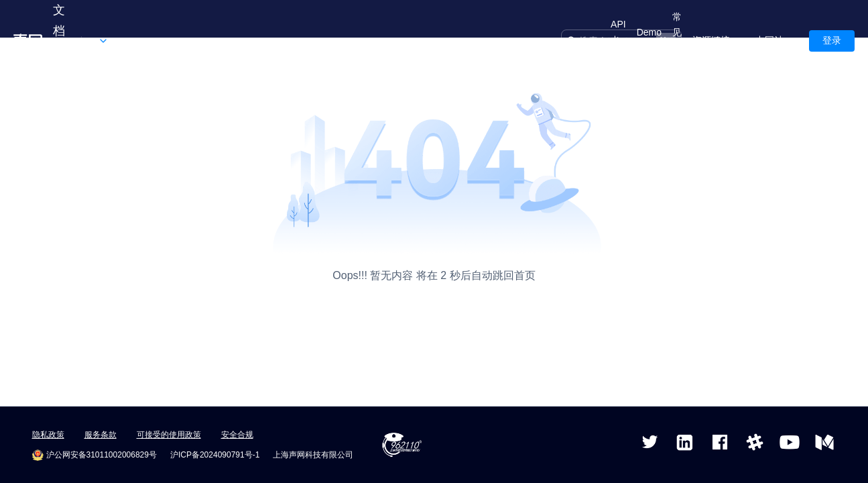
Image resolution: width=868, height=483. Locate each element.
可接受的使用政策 (169, 435)
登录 (832, 40)
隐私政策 (48, 435)
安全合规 (237, 435)
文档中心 (59, 41)
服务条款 (101, 435)
